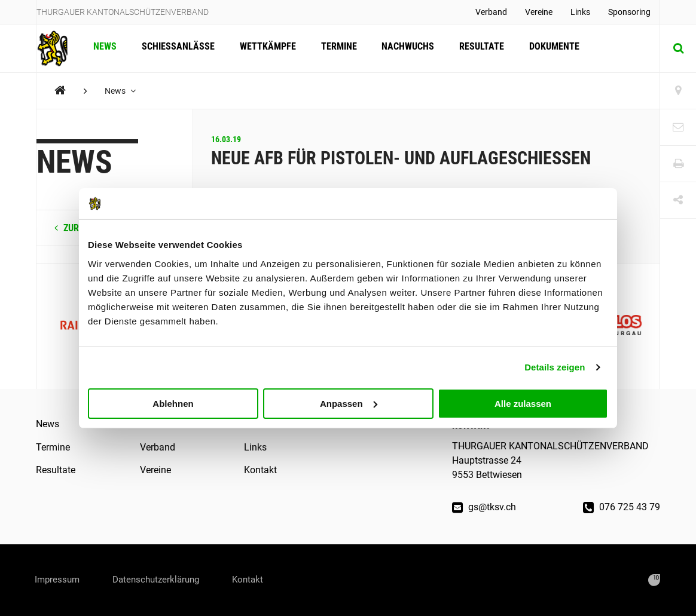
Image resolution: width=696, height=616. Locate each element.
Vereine (539, 12)
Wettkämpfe (265, 48)
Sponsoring (629, 12)
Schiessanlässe (176, 48)
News (104, 48)
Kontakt (260, 470)
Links (580, 12)
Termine (335, 48)
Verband (491, 12)
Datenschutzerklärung (165, 580)
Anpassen (349, 403)
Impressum (59, 580)
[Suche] (678, 48)
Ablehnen (173, 403)
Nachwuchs (403, 48)
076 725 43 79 (622, 507)
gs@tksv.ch (484, 507)
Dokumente (547, 48)
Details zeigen (555, 367)
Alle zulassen (523, 403)
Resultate (476, 48)
